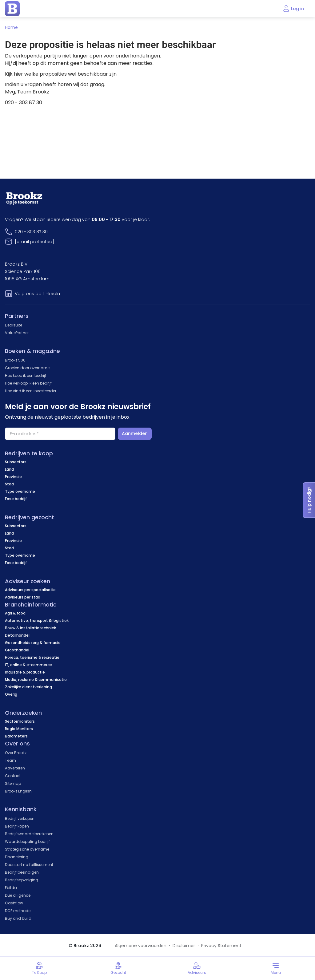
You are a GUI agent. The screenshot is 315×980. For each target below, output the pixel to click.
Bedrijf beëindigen (22, 872)
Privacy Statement (221, 946)
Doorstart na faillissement (29, 865)
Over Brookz (16, 753)
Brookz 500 (15, 360)
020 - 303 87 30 (31, 232)
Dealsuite (14, 325)
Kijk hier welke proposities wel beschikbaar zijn (61, 74)
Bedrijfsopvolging (22, 880)
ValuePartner (17, 333)
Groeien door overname (27, 368)
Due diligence (18, 895)
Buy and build (18, 918)
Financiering (17, 857)
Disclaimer (184, 946)
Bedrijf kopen (17, 826)
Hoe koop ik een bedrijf (26, 375)
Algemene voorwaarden (141, 946)
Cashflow (14, 903)
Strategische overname (27, 849)
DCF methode (18, 911)
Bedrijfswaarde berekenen (29, 834)
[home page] (12, 9)
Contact (13, 776)
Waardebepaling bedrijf (27, 842)
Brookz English (18, 791)
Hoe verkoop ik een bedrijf (28, 383)
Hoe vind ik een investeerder (31, 391)
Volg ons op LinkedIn (37, 294)
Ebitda (11, 888)
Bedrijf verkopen (20, 818)
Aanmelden (135, 433)
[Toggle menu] (276, 968)
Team (10, 760)
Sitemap (13, 783)
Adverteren (15, 768)
